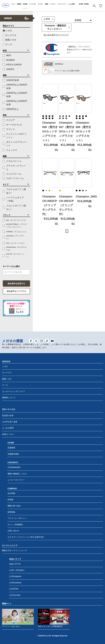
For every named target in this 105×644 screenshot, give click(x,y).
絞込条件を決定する (16, 283)
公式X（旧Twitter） (17, 570)
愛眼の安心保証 (9, 409)
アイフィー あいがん (18, 618)
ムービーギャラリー (16, 480)
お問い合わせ (13, 531)
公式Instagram (15, 576)
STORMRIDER (14, 467)
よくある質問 (8, 428)
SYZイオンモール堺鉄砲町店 (54, 618)
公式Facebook (15, 583)
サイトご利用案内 (15, 525)
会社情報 (11, 493)
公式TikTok (14, 589)
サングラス (11, 35)
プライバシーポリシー (17, 518)
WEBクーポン (8, 434)
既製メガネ (11, 40)
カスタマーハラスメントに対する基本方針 (26, 537)
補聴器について (9, 397)
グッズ (9, 44)
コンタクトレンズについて (14, 391)
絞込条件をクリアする (16, 291)
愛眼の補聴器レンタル (17, 474)
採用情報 (11, 512)
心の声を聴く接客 (10, 422)
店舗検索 (11, 448)
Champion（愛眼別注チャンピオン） (57, 27)
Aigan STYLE (15, 564)
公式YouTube (15, 595)
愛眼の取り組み (14, 506)
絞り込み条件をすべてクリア (56, 35)
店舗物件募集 (13, 454)
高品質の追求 (8, 415)
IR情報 (10, 500)
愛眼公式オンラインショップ (14, 550)
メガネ (48, 19)
